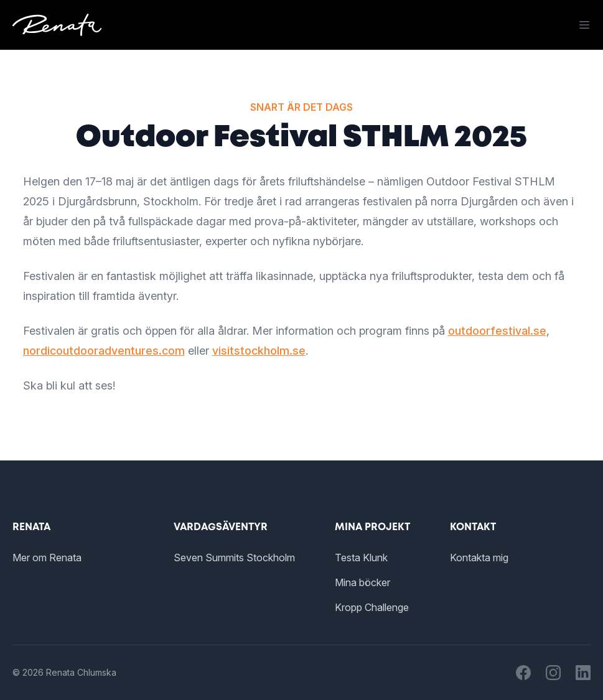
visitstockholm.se (259, 351)
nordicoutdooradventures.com (104, 351)
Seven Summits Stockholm (234, 558)
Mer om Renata (47, 558)
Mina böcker (362, 582)
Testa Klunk (361, 558)
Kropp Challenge (372, 607)
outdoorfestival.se (497, 331)
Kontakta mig (479, 558)
